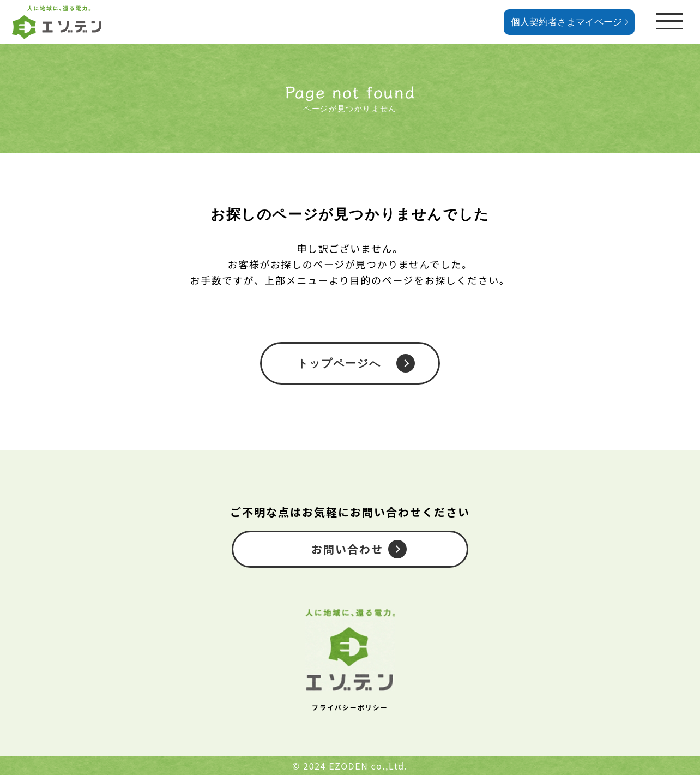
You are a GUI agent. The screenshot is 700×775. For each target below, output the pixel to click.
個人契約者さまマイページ (566, 22)
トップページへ (339, 363)
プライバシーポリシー (350, 707)
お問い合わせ (347, 549)
